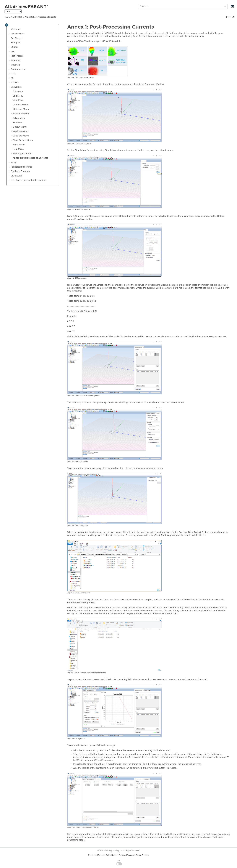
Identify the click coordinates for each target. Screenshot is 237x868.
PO (12, 78)
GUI (13, 52)
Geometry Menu (21, 105)
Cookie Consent (142, 855)
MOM (14, 163)
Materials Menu (21, 109)
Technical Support (126, 855)
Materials (15, 65)
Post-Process (17, 56)
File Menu (18, 91)
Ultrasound (16, 176)
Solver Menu (19, 118)
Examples (16, 43)
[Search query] (183, 6)
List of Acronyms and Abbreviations (29, 180)
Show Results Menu (23, 140)
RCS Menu (18, 123)
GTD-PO (15, 82)
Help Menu (18, 149)
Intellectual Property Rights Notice (103, 855)
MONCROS (17, 17)
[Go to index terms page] (229, 8)
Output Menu (20, 127)
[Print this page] (234, 17)
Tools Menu (19, 145)
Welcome (15, 29)
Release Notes (18, 34)
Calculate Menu (21, 136)
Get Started (16, 38)
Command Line (18, 69)
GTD (13, 74)
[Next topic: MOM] (230, 17)
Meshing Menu (21, 131)
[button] (10, 29)
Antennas (16, 60)
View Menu (18, 100)
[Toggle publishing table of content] (7, 25)
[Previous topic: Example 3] (227, 17)
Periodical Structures (21, 167)
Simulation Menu (22, 114)
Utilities (15, 47)
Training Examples (22, 154)
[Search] (224, 7)
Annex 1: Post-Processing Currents (40, 17)
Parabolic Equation (20, 171)
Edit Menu (18, 96)
